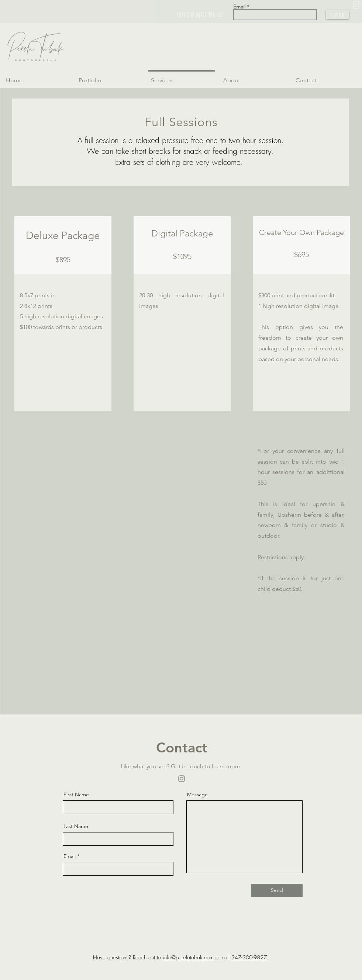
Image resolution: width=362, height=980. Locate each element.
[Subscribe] (337, 15)
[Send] (277, 890)
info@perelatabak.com (188, 958)
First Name (76, 794)
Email (239, 7)
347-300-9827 (249, 958)
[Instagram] (182, 779)
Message (197, 794)
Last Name (76, 826)
